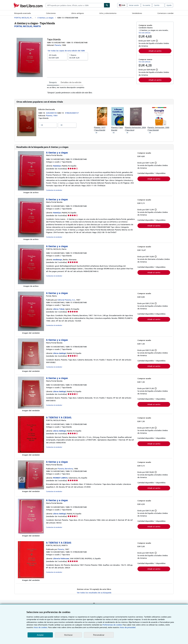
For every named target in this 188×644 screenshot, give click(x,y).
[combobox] (75, 5)
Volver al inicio (94, 605)
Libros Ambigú (59, 353)
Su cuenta (146, 5)
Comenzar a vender (166, 13)
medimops (58, 259)
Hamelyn (57, 166)
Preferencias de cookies (112, 625)
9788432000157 (72, 113)
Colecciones (51, 13)
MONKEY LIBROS (60, 478)
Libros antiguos (78, 13)
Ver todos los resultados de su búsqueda (94, 593)
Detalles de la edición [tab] (71, 82)
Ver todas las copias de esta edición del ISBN (66, 51)
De (57, 56)
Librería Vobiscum (61, 558)
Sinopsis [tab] (53, 82)
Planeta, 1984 (52, 115)
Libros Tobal (59, 309)
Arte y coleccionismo (108, 13)
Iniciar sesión (134, 5)
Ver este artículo (145, 33)
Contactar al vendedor (54, 190)
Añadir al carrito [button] (155, 51)
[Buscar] (107, 5)
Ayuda (169, 5)
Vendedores (137, 13)
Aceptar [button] (40, 635)
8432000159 (52, 113)
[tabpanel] (91, 90)
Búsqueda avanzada (23, 13)
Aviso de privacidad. (128, 627)
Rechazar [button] (68, 635)
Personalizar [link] (99, 635)
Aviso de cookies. (41, 627)
